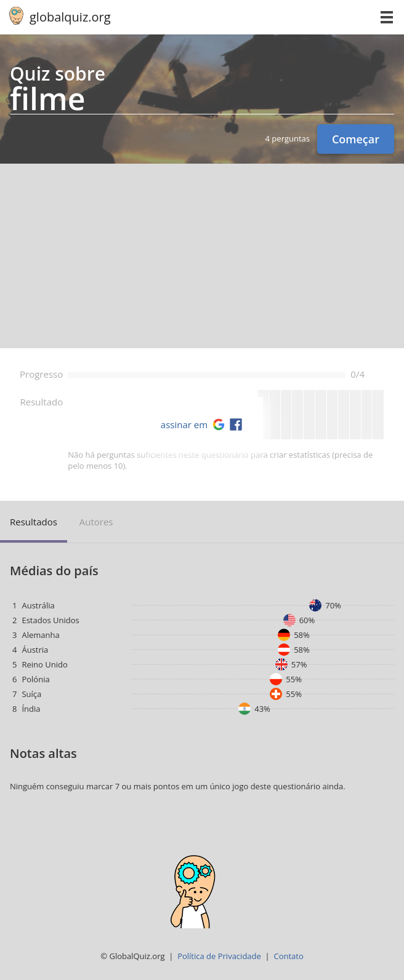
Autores (96, 522)
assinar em (184, 424)
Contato (288, 956)
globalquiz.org (70, 17)
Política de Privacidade (219, 956)
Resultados (34, 522)
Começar (356, 139)
